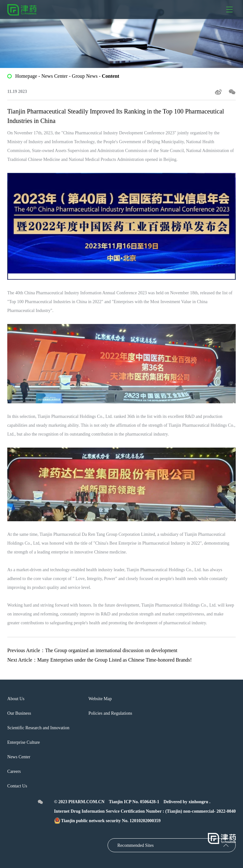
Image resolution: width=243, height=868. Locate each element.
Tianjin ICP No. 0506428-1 (134, 802)
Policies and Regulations (110, 713)
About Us (16, 699)
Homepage (26, 76)
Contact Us (17, 786)
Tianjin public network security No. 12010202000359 (107, 821)
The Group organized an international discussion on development (111, 650)
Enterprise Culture (24, 742)
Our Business (19, 713)
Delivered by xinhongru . (187, 802)
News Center (55, 76)
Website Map (100, 699)
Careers (14, 771)
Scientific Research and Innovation (38, 728)
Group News (85, 76)
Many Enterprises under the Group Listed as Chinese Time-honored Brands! (115, 660)
